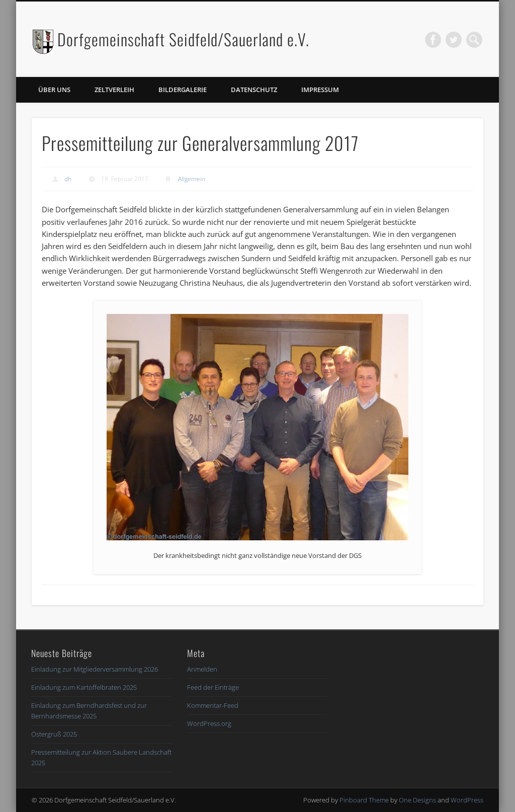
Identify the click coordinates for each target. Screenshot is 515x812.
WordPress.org (209, 723)
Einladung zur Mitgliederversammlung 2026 (95, 669)
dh (68, 179)
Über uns (54, 90)
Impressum (320, 90)
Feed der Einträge (213, 687)
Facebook (433, 40)
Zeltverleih (114, 90)
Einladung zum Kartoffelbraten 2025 (84, 687)
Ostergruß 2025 (54, 734)
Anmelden (202, 669)
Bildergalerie (183, 90)
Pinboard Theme (364, 800)
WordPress (467, 800)
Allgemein (192, 179)
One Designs (417, 800)
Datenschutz (254, 90)
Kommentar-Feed (213, 705)
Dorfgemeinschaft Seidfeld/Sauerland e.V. (183, 39)
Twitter (454, 40)
